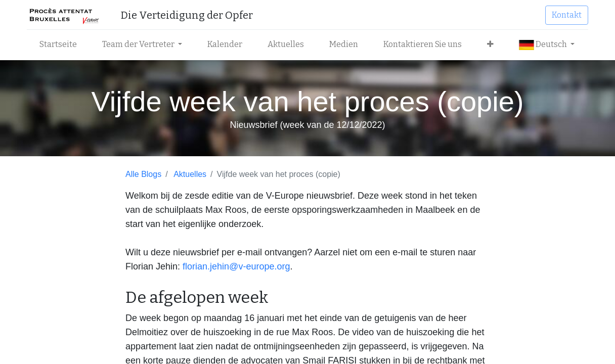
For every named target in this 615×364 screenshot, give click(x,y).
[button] (490, 44)
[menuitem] (58, 44)
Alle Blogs (143, 174)
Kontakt (567, 15)
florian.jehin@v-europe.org (236, 266)
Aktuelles (190, 174)
